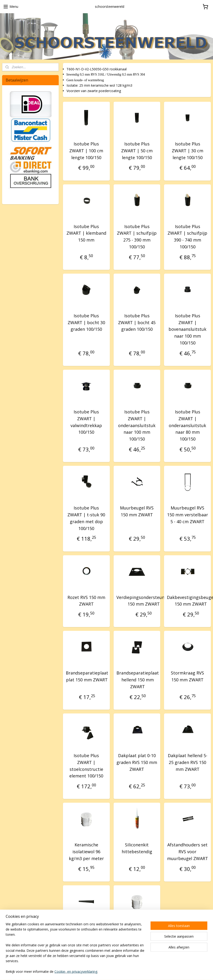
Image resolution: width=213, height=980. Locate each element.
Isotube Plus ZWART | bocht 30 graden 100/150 (86, 322)
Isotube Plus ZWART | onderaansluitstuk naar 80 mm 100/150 (187, 425)
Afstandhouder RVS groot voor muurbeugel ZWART (86, 934)
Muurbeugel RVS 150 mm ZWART (137, 511)
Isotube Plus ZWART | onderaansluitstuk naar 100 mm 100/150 (137, 425)
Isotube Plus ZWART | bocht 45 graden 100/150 (137, 322)
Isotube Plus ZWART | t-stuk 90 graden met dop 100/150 (86, 518)
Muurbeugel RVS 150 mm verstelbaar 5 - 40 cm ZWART (188, 515)
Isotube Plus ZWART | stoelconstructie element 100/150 (86, 766)
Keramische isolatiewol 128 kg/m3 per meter (137, 934)
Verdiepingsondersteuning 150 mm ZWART (144, 600)
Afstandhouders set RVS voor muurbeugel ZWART (188, 852)
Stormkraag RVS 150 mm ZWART (187, 676)
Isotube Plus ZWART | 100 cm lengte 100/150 (86, 150)
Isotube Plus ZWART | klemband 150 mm (86, 233)
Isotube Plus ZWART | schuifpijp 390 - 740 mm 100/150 (187, 236)
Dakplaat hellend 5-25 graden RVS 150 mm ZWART (188, 762)
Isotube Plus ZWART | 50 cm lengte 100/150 (137, 150)
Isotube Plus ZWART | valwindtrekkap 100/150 (86, 422)
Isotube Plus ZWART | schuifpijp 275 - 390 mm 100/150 (137, 236)
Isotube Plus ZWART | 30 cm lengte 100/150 (188, 150)
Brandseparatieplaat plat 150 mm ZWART (87, 676)
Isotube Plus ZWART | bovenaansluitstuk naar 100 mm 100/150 (187, 329)
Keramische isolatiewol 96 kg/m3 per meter (86, 852)
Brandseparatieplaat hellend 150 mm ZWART (138, 680)
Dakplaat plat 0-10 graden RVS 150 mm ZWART (137, 762)
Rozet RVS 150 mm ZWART (86, 600)
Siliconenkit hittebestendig (137, 848)
